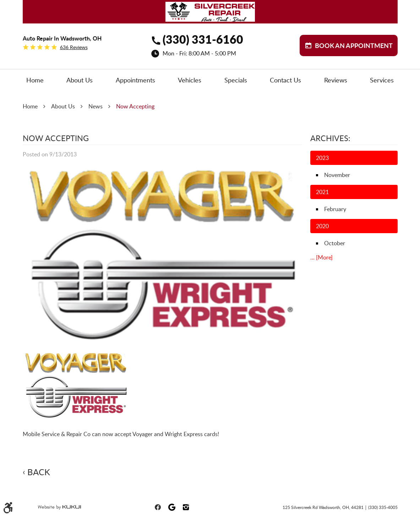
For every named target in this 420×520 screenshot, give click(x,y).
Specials (236, 80)
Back (39, 472)
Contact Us (285, 80)
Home (35, 80)
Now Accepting (135, 106)
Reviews (336, 80)
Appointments (135, 80)
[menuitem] (35, 80)
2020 (322, 226)
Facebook (158, 507)
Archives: (330, 138)
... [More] (321, 257)
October (335, 243)
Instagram (186, 507)
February (335, 209)
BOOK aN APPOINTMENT (354, 45)
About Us (80, 80)
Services (382, 80)
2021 (322, 192)
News (96, 106)
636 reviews (74, 47)
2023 (322, 158)
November (337, 175)
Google (172, 507)
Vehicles (190, 80)
